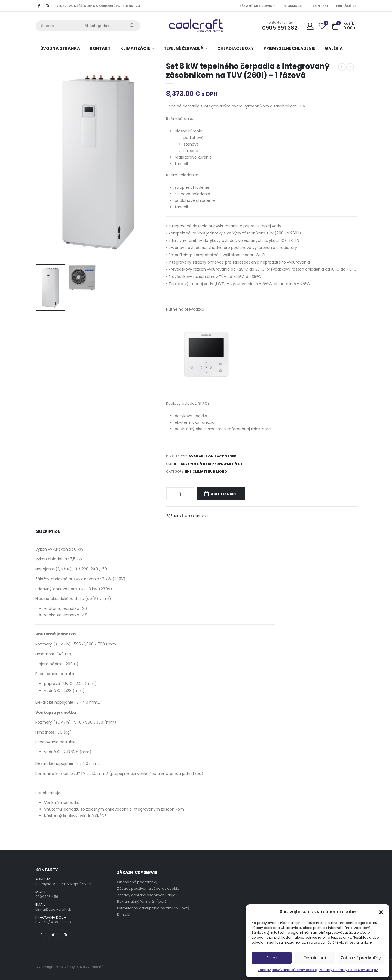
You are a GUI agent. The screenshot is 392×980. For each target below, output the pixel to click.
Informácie (293, 6)
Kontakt (321, 6)
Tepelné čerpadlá (183, 48)
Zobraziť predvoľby (361, 958)
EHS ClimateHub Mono (206, 472)
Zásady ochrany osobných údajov (349, 970)
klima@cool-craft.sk (53, 909)
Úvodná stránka (60, 48)
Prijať (272, 958)
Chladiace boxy (235, 48)
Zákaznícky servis (256, 6)
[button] (381, 912)
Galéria (334, 48)
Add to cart (224, 494)
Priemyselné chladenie (289, 48)
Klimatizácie (135, 48)
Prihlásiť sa (346, 6)
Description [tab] (48, 532)
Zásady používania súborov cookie (287, 970)
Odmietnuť (315, 958)
